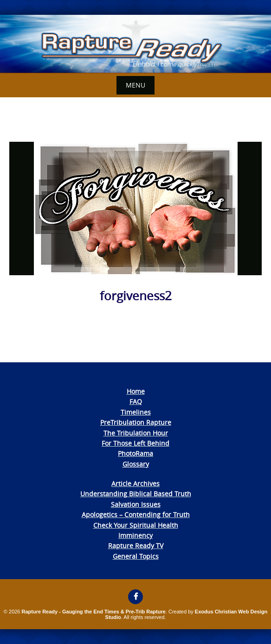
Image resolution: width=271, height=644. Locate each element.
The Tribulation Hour (136, 433)
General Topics (136, 556)
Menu (135, 85)
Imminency (135, 535)
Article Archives (135, 483)
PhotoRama (135, 453)
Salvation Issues (136, 504)
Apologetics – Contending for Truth (136, 515)
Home (136, 391)
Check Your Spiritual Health (136, 525)
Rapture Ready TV (136, 546)
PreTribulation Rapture (136, 422)
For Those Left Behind (135, 443)
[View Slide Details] (135, 44)
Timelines (136, 412)
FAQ (136, 401)
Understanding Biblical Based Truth (136, 494)
